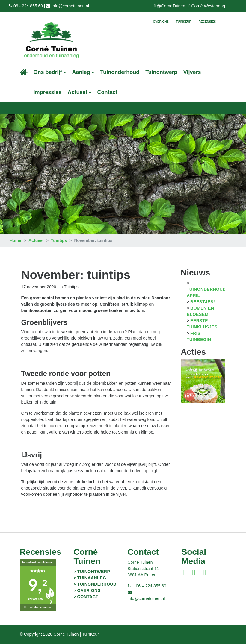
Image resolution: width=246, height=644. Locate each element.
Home (15, 240)
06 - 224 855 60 (28, 6)
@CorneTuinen (171, 6)
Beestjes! (203, 302)
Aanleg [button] (81, 72)
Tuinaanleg (92, 578)
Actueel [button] (77, 92)
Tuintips (59, 240)
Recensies (207, 22)
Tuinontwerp (161, 72)
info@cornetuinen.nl (70, 6)
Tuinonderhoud (120, 72)
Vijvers (192, 72)
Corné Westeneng (208, 6)
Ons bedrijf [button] (48, 72)
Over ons (161, 22)
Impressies (48, 92)
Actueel (36, 240)
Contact (107, 92)
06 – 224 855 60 (151, 586)
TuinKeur (184, 22)
